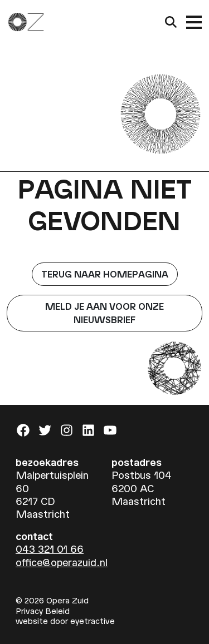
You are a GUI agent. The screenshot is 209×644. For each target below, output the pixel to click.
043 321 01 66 (50, 549)
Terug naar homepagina (105, 274)
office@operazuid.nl (62, 562)
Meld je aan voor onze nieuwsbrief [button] (104, 313)
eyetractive (93, 621)
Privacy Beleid (43, 611)
